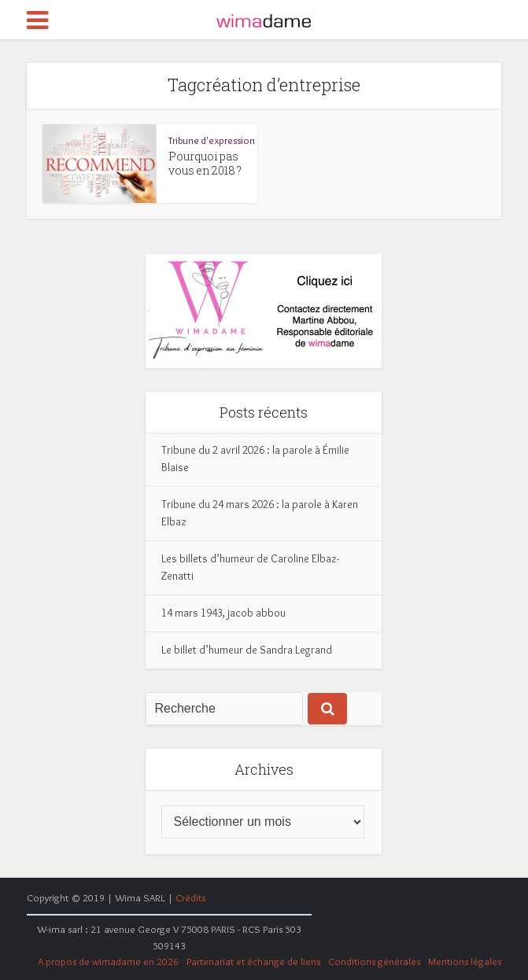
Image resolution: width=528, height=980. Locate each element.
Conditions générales (374, 961)
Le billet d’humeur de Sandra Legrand (247, 650)
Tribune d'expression (212, 140)
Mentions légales (465, 961)
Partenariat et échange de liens (253, 961)
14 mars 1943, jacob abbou (223, 613)
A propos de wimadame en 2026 (108, 961)
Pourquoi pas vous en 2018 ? (205, 163)
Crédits (190, 897)
